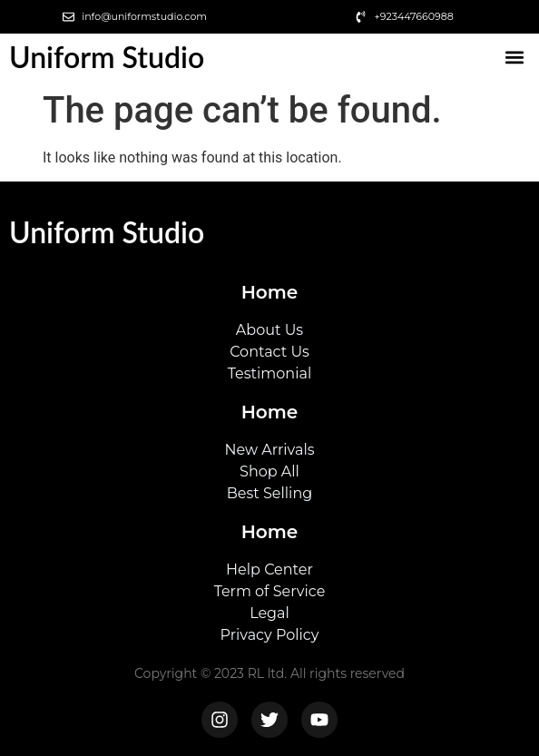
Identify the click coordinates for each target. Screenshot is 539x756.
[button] (515, 58)
